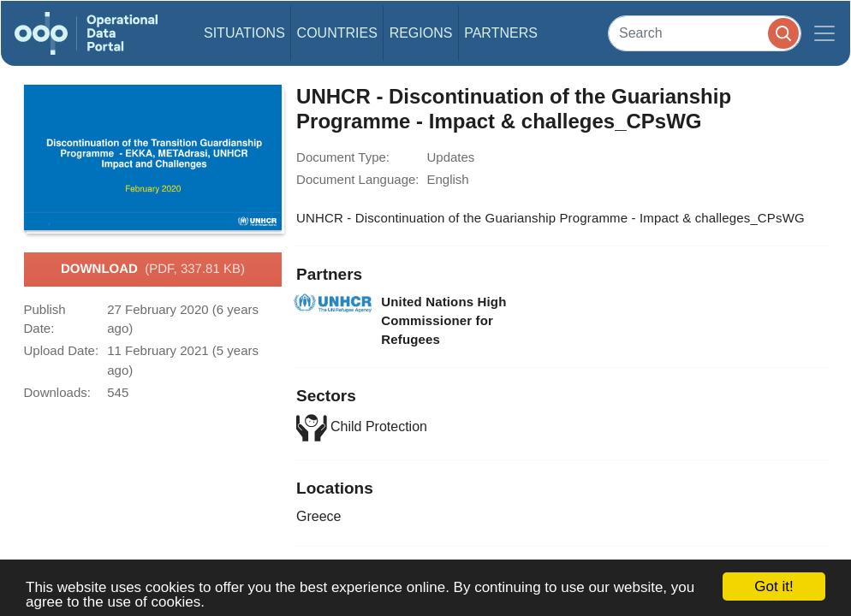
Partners (501, 33)
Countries (337, 33)
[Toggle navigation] (824, 33)
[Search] (705, 33)
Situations (244, 33)
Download (153, 269)
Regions (421, 33)
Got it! (774, 586)
